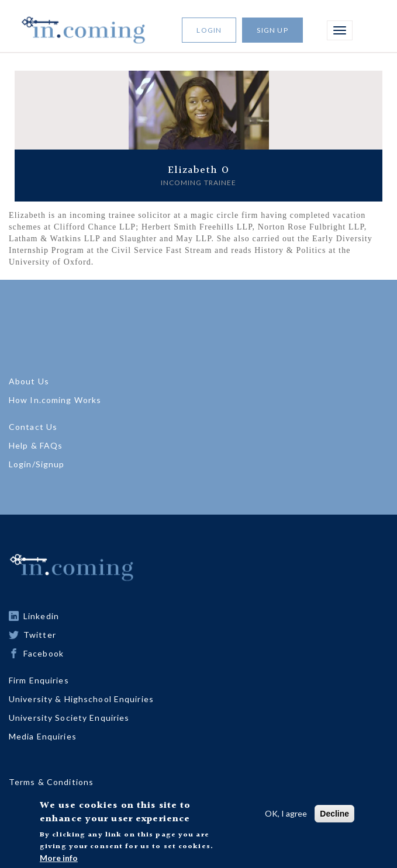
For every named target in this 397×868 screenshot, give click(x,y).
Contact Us (33, 427)
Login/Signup (37, 464)
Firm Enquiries (39, 680)
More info (59, 860)
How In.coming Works (55, 400)
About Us (29, 381)
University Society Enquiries (69, 718)
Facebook (44, 653)
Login (209, 30)
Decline (334, 816)
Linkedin (41, 616)
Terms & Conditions (51, 782)
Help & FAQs (36, 445)
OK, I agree (286, 816)
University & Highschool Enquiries (81, 699)
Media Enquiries (43, 736)
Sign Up (272, 30)
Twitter (40, 635)
